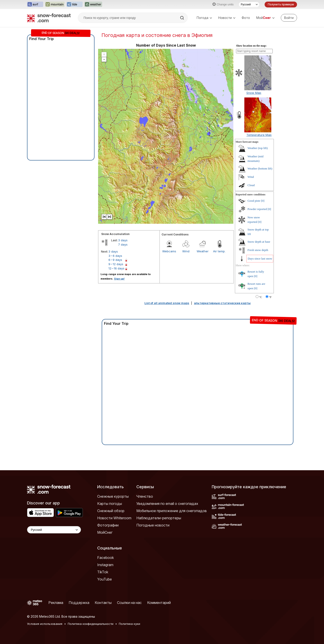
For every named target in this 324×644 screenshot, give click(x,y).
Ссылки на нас (129, 603)
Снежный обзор (111, 511)
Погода (204, 18)
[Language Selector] (54, 530)
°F (270, 297)
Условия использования (45, 624)
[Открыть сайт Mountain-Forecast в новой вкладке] (55, 5)
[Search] (182, 18)
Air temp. (219, 251)
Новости (227, 18)
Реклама (56, 603)
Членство (145, 496)
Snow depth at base (259, 242)
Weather (203, 251)
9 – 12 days (116, 264)
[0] (263, 201)
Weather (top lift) (258, 148)
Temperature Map (259, 135)
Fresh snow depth (258, 250)
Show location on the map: (251, 46)
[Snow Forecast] (49, 18)
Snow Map (254, 93)
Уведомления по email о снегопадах (167, 504)
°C (261, 297)
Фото (246, 18)
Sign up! (119, 279)
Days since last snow (260, 259)
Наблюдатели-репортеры (159, 518)
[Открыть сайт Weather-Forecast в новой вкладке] (93, 5)
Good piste (254, 201)
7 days (123, 244)
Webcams (169, 251)
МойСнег (105, 532)
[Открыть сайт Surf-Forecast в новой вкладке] (35, 5)
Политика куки (129, 624)
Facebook (106, 558)
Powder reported (257, 209)
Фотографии (108, 525)
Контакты (103, 603)
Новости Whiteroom (114, 518)
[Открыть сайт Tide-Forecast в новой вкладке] (74, 5)
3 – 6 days (115, 256)
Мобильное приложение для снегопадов (172, 511)
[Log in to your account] (289, 18)
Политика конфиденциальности (91, 624)
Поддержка (79, 603)
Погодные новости (153, 525)
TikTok (103, 572)
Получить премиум (281, 4)
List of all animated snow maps (167, 303)
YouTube (105, 579)
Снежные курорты (113, 496)
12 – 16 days (116, 268)
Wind (186, 251)
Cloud (251, 185)
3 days (123, 240)
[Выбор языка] (249, 5)
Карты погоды (110, 504)
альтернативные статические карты (222, 303)
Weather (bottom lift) (260, 168)
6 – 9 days (115, 260)
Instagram (105, 565)
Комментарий (159, 603)
